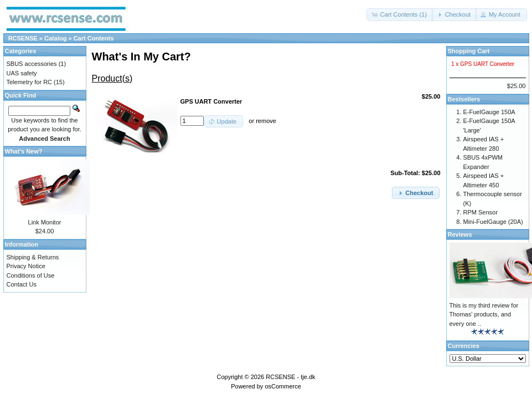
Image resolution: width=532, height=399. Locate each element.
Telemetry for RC (30, 82)
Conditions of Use (31, 275)
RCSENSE (23, 38)
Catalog (55, 38)
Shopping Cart (469, 51)
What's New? (24, 151)
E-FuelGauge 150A (489, 112)
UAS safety (22, 73)
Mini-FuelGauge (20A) (493, 222)
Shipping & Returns (33, 257)
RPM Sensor (481, 212)
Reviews (460, 234)
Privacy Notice (26, 266)
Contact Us (22, 284)
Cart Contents (94, 38)
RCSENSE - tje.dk (290, 377)
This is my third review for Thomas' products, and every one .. (484, 314)
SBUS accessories (32, 64)
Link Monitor (45, 222)
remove (266, 121)
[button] (400, 15)
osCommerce (283, 386)
